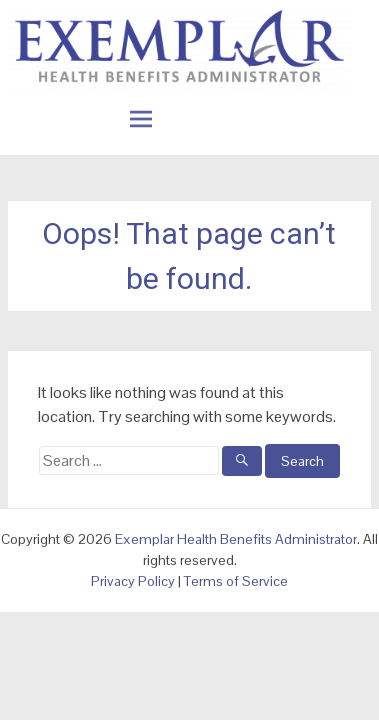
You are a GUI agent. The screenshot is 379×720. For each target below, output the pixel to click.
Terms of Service (236, 581)
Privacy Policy (133, 581)
